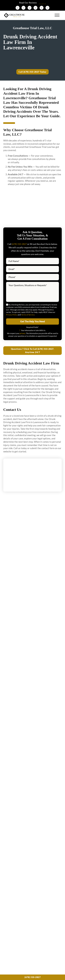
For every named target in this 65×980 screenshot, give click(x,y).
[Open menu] (57, 15)
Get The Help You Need (33, 322)
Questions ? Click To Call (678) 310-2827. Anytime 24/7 (33, 351)
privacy (23, 333)
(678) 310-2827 (33, 977)
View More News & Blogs (33, 761)
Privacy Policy (12, 315)
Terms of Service (28, 315)
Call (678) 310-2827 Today (33, 72)
